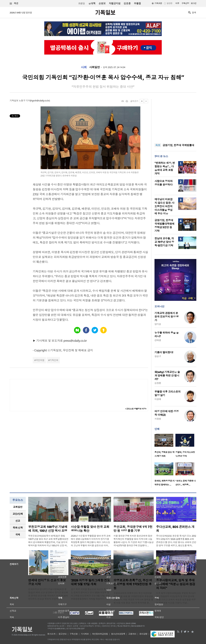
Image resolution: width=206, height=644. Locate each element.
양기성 (158, 324)
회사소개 (51, 634)
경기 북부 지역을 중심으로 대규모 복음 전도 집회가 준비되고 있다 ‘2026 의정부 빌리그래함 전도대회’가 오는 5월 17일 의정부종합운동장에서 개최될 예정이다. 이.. (91, 594)
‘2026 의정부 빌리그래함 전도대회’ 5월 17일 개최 (90, 582)
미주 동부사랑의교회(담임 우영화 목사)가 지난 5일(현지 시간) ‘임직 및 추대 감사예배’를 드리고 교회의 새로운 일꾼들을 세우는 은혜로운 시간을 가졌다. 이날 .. (176, 598)
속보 (158, 145)
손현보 (102, 3)
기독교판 (158, 3)
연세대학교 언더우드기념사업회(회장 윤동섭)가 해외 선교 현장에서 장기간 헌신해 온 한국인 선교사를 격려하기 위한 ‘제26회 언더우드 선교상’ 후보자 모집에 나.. (48, 594)
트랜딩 (81, 3)
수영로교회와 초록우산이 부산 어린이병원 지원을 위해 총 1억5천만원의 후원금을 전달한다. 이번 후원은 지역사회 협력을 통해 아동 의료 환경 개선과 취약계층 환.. (133, 598)
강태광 (158, 340)
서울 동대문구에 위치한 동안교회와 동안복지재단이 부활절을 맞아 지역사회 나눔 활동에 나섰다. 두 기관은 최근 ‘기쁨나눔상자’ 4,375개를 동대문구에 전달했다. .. (133, 541)
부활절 (137, 3)
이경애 (158, 399)
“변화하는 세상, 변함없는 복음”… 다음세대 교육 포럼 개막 (165, 168)
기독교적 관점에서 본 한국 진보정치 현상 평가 (167, 317)
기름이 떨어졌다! (164, 352)
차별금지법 (115, 3)
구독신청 (185, 3)
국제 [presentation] (18, 535)
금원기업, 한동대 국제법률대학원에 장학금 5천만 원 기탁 (164, 226)
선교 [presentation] (18, 521)
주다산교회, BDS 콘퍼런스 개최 (175, 529)
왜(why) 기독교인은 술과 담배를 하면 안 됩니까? (167, 376)
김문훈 (127, 3)
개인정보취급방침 (100, 634)
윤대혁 (92, 3)
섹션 (14, 3)
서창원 (158, 419)
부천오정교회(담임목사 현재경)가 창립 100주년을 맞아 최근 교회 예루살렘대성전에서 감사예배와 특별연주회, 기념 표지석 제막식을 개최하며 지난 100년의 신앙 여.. (48, 541)
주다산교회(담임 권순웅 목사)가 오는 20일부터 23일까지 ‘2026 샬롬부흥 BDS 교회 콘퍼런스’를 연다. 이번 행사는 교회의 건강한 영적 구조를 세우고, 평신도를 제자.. (176, 541)
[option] (165, 447)
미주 (177, 3)
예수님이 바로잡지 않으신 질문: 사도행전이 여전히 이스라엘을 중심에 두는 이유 (164, 206)
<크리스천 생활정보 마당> (136, 409)
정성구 (158, 356)
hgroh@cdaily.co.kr (40, 101)
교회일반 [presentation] (18, 507)
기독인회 (54, 360)
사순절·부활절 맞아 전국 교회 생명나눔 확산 (90, 529)
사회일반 (94, 67)
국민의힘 (40, 360)
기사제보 (85, 634)
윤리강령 (143, 634)
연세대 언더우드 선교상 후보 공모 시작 (47, 582)
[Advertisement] (175, 119)
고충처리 (132, 634)
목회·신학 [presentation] (18, 528)
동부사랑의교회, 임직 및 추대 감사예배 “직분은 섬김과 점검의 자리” (176, 584)
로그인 (194, 3)
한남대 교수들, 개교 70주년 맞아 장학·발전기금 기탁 (164, 242)
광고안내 (63, 634)
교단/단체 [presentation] (18, 514)
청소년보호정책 (118, 634)
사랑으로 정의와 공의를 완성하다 (164, 183)
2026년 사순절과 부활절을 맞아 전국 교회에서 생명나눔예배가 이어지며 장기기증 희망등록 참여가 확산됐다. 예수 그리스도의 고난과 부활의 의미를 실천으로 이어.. (91, 541)
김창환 (158, 383)
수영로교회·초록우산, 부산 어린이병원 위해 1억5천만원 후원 (133, 584)
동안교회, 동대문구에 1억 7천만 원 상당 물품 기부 (133, 529)
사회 (84, 67)
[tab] (18, 507)
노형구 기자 (24, 101)
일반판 (169, 3)
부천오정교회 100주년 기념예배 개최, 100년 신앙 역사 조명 (48, 529)
